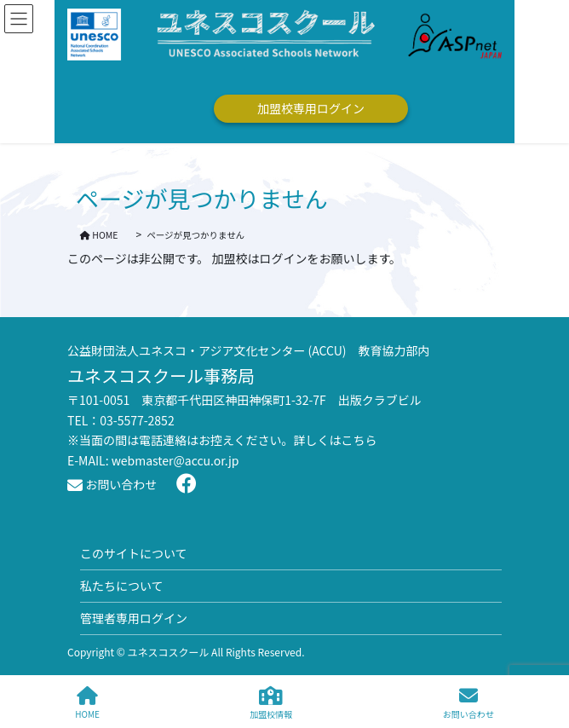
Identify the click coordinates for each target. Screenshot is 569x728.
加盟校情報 (271, 703)
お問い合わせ (112, 484)
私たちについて (122, 586)
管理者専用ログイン (134, 618)
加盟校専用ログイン (311, 108)
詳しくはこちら (336, 440)
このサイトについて (134, 553)
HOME (87, 703)
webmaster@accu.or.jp (175, 460)
